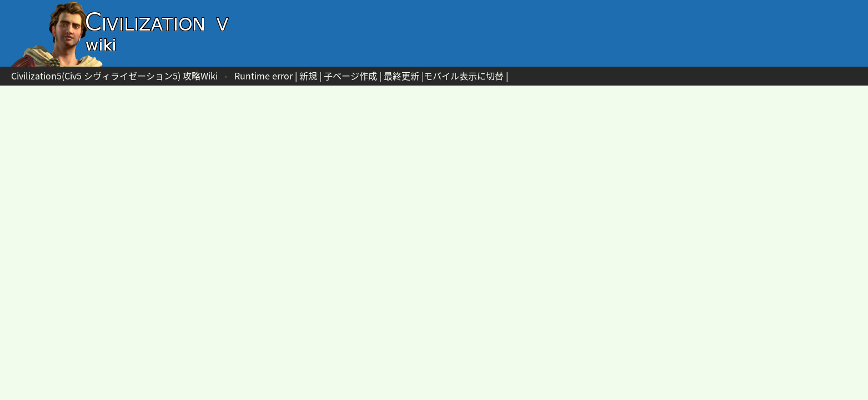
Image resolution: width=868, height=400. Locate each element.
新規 (308, 76)
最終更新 (402, 76)
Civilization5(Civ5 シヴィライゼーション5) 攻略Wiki (114, 76)
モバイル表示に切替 (464, 76)
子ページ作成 (350, 76)
